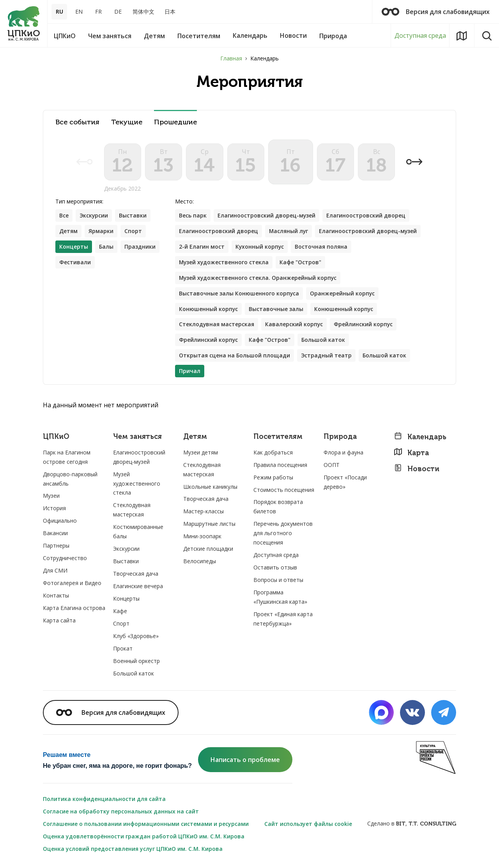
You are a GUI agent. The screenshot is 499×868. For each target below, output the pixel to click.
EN (79, 11)
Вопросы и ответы (278, 581)
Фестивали (75, 263)
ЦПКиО (56, 438)
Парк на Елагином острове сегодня (67, 457)
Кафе (120, 612)
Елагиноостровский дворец (366, 216)
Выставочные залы (276, 309)
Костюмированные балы (138, 532)
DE (118, 11)
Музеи (51, 496)
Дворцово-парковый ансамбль (70, 479)
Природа (340, 438)
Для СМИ (55, 571)
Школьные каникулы (210, 487)
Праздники (140, 247)
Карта (411, 453)
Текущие (127, 122)
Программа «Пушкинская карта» (280, 598)
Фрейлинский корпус (364, 325)
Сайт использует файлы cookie (308, 824)
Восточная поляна (322, 247)
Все (64, 216)
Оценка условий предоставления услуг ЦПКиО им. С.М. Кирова (133, 849)
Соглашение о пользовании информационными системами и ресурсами (146, 824)
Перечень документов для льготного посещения (283, 534)
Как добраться (273, 453)
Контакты (56, 596)
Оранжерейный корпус (343, 294)
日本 (170, 11)
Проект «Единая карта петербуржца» (283, 620)
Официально (60, 521)
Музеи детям (201, 453)
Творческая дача (136, 574)
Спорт (133, 231)
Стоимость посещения (284, 490)
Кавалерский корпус (295, 325)
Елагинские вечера (138, 587)
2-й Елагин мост (202, 247)
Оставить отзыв (275, 568)
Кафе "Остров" (302, 263)
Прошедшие (175, 122)
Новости (417, 469)
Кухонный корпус (260, 247)
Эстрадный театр (326, 356)
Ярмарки (101, 231)
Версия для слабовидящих (436, 12)
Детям (68, 231)
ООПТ (332, 465)
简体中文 (143, 11)
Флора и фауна (343, 453)
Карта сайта (59, 621)
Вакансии (55, 534)
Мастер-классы (203, 512)
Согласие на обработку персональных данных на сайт (121, 812)
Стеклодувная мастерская (217, 325)
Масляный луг (289, 231)
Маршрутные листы (209, 524)
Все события (77, 122)
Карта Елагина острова (74, 609)
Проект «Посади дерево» (345, 482)
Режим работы (273, 478)
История (54, 509)
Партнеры (56, 546)
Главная (231, 58)
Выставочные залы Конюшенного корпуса (239, 294)
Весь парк (193, 216)
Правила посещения (280, 465)
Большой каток (324, 340)
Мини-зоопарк (202, 537)
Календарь (420, 438)
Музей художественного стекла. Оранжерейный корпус (258, 278)
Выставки (134, 216)
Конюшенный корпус (209, 309)
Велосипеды (200, 562)
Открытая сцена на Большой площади (234, 356)
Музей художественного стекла (224, 263)
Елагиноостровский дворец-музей (267, 216)
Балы (106, 247)
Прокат (123, 649)
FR (98, 11)
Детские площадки (208, 549)
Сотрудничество (65, 559)
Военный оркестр (136, 661)
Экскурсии (94, 216)
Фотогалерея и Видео (72, 584)
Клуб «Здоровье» (136, 636)
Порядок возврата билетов (278, 507)
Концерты (126, 599)
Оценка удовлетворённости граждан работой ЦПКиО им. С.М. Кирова (144, 837)
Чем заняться (137, 438)
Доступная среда (420, 35)
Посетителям (278, 438)
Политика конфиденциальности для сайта (104, 799)
